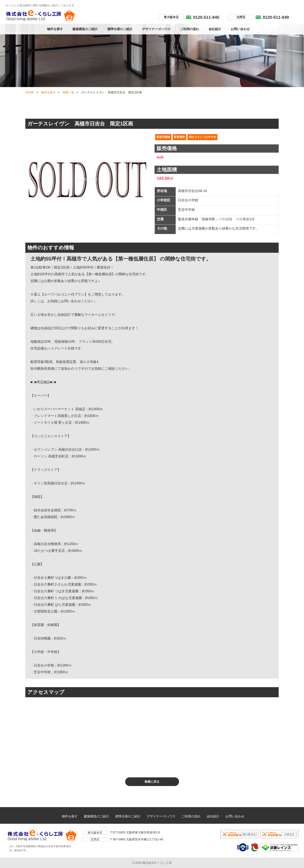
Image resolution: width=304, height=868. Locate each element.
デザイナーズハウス (156, 29)
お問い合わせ (240, 29)
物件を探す (55, 29)
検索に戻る (152, 782)
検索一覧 (68, 92)
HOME (30, 92)
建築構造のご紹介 (85, 29)
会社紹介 (215, 29)
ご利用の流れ (190, 29)
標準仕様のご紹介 (120, 29)
